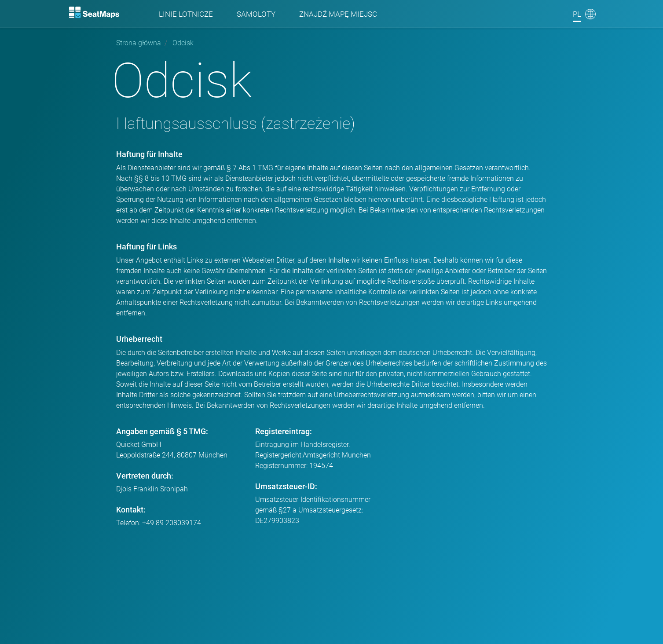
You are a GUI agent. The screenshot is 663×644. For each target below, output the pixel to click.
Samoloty (256, 14)
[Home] (95, 12)
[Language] (584, 14)
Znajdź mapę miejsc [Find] (338, 14)
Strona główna (139, 43)
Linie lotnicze (186, 14)
